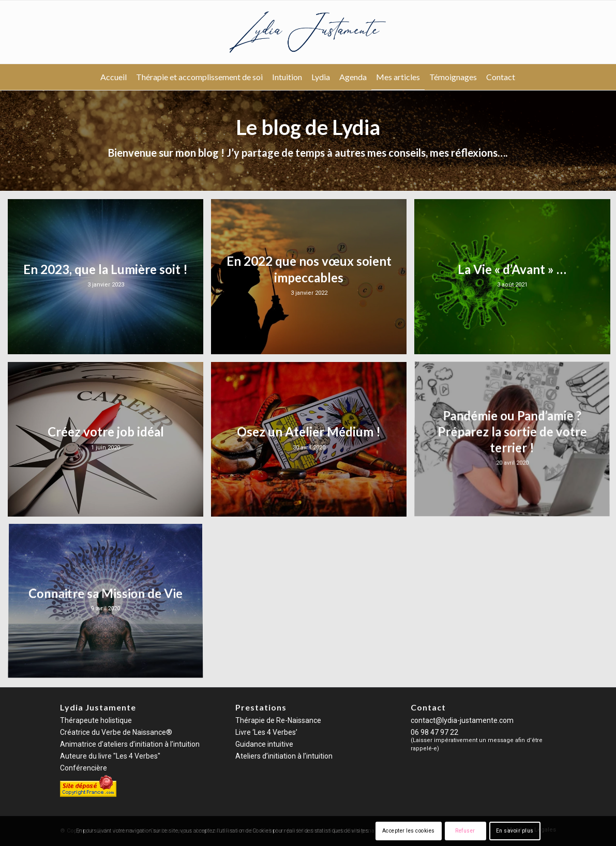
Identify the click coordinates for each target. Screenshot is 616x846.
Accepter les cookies (409, 831)
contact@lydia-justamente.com (462, 720)
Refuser (465, 831)
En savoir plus (515, 831)
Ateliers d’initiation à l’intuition (284, 756)
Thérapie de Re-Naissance (278, 720)
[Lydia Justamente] (308, 32)
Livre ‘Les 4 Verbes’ (266, 732)
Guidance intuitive (264, 744)
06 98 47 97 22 (434, 732)
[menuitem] (114, 77)
